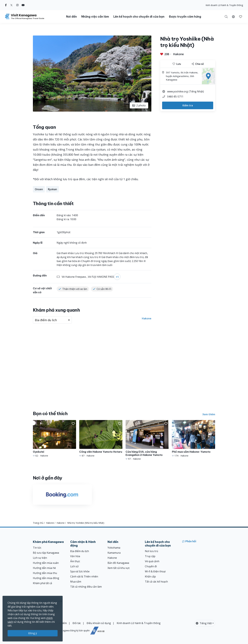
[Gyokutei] (54, 439)
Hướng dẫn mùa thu (45, 573)
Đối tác (77, 623)
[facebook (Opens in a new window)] (6, 5)
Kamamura (114, 553)
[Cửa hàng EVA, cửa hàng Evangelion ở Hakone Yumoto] (147, 440)
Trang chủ (38, 523)
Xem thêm (209, 414)
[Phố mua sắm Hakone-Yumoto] (194, 439)
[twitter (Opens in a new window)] (11, 5)
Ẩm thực (75, 561)
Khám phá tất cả (42, 583)
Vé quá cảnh (152, 561)
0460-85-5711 (175, 97)
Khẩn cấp (150, 576)
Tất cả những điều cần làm (86, 587)
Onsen (39, 189)
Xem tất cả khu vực (119, 568)
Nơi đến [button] (71, 17)
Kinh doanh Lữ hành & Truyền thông (224, 5)
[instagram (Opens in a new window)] (17, 5)
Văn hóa (75, 556)
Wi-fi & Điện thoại (155, 571)
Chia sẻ (198, 64)
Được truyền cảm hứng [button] (185, 17)
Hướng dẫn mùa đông (46, 578)
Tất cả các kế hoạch (156, 582)
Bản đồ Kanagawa (118, 563)
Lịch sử (74, 566)
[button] (233, 16)
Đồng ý (33, 633)
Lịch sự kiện (40, 558)
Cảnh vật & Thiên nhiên (84, 576)
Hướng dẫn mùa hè (44, 568)
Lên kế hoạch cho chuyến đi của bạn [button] (139, 17)
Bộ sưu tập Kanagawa (46, 553)
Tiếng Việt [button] (204, 623)
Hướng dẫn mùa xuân (46, 563)
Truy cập (150, 556)
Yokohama (114, 548)
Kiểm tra (188, 105)
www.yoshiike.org (178, 91)
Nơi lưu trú (151, 551)
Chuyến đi (151, 566)
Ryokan (52, 189)
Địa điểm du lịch (80, 551)
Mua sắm (76, 582)
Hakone (178, 54)
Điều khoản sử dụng (99, 623)
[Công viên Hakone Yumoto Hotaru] (101, 439)
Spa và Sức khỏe (80, 571)
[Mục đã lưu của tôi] (241, 16)
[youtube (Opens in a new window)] (23, 5)
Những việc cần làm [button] (95, 17)
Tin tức (37, 548)
